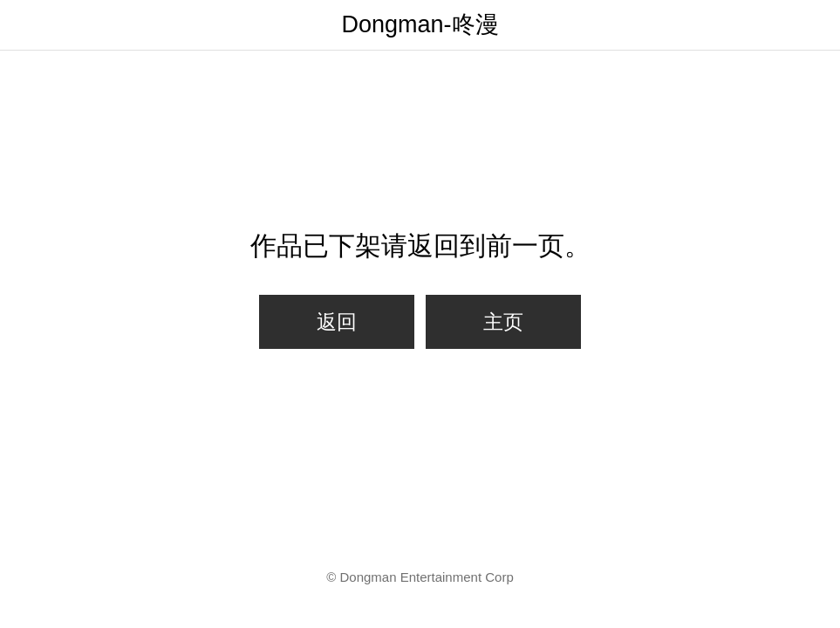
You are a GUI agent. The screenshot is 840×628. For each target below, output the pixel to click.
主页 (503, 322)
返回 (337, 322)
